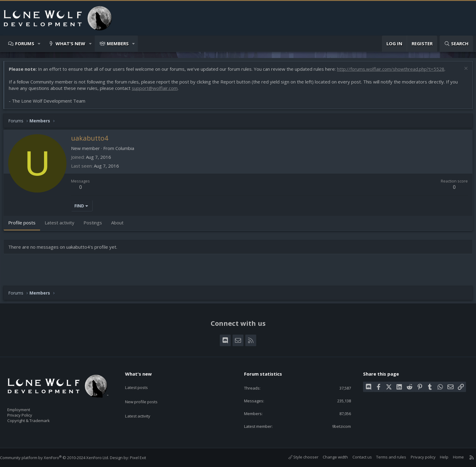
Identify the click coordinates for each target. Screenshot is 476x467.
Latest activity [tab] (63, 226)
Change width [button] (329, 457)
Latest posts (142, 381)
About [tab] (120, 226)
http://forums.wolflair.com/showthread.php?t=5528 (394, 72)
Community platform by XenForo (61, 458)
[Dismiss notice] (462, 72)
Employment (27, 406)
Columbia (128, 151)
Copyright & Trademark (38, 419)
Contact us (356, 457)
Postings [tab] (96, 226)
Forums (25, 43)
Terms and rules (385, 457)
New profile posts (147, 393)
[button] (39, 44)
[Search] (456, 44)
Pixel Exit (144, 458)
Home (452, 457)
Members (118, 43)
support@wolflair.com (158, 91)
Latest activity (143, 405)
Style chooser (297, 457)
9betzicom (337, 426)
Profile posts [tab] (25, 226)
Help (438, 457)
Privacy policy (417, 457)
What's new (70, 43)
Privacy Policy (28, 412)
